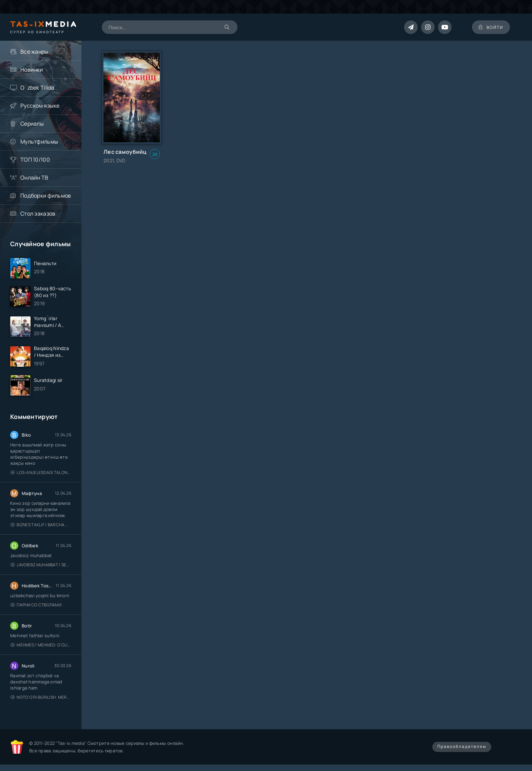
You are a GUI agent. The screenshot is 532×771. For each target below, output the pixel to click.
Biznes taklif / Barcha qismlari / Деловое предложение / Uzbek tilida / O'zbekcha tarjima (41, 525)
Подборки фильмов (46, 196)
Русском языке (40, 106)
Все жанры (34, 52)
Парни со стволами (36, 605)
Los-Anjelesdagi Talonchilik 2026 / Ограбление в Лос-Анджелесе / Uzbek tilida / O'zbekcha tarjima (41, 472)
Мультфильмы (39, 142)
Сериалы (32, 124)
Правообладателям (462, 746)
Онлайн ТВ (34, 178)
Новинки (32, 70)
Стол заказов (38, 214)
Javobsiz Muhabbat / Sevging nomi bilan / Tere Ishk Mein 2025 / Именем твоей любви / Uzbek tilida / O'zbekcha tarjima (41, 565)
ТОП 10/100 (35, 160)
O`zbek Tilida (37, 88)
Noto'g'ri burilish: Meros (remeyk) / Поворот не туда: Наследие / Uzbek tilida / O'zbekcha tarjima (41, 697)
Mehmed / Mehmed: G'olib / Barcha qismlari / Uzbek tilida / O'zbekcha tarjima (41, 645)
